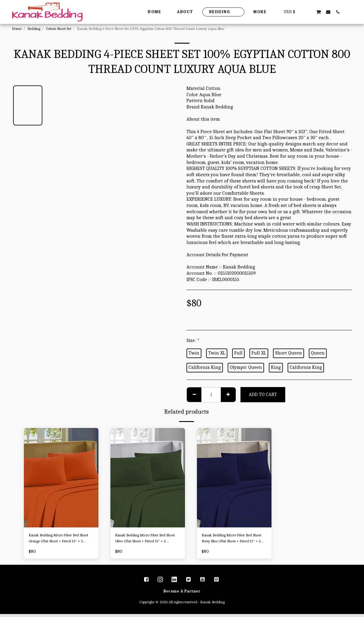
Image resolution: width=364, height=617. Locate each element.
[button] (309, 12)
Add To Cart (263, 394)
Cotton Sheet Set (59, 29)
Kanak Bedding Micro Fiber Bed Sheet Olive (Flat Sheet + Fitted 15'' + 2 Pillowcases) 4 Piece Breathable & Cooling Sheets (146, 540)
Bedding (34, 29)
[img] (61, 478)
